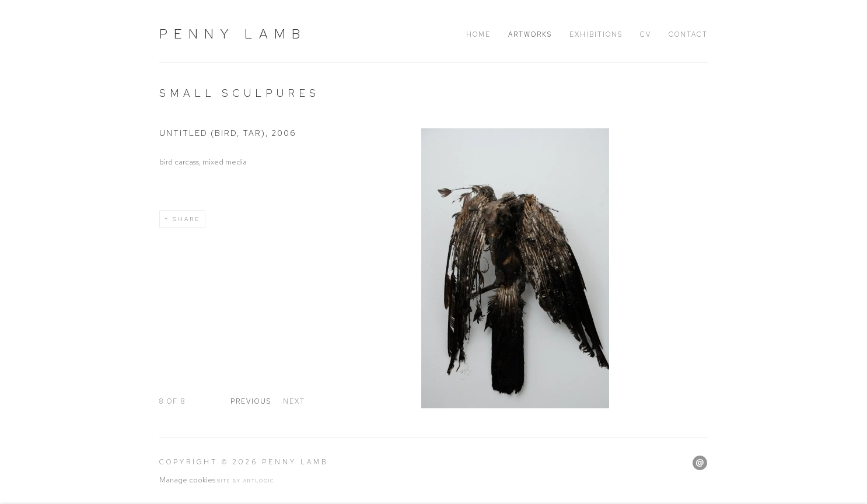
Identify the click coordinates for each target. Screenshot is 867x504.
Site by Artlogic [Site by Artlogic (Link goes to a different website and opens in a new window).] (246, 481)
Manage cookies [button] (187, 480)
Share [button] (186, 219)
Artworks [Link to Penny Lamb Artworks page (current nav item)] (530, 34)
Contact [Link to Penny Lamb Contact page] (688, 34)
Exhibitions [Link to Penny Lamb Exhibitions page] (596, 34)
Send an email (700, 463)
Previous (251, 401)
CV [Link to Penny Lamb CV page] (646, 34)
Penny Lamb (233, 34)
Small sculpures (240, 93)
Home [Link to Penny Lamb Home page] (478, 34)
